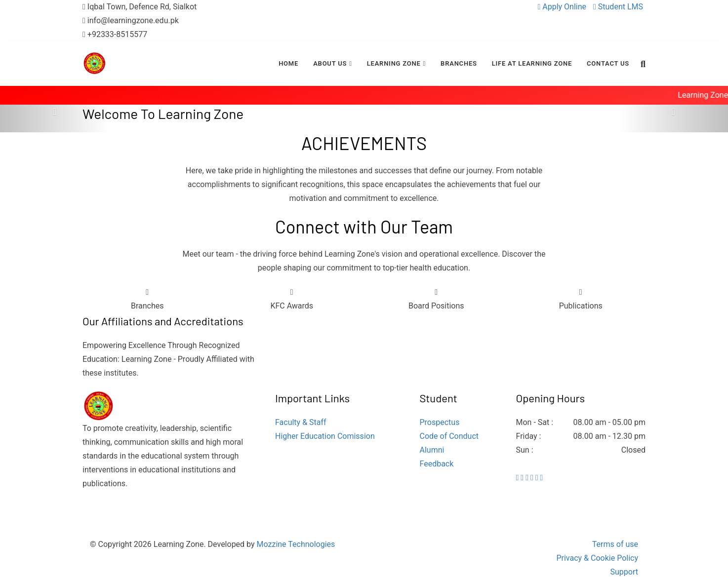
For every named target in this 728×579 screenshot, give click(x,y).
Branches (459, 63)
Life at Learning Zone (532, 63)
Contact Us (608, 63)
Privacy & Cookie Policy (597, 558)
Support (624, 572)
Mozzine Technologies (296, 544)
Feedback (437, 464)
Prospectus (440, 422)
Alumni (432, 450)
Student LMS (618, 7)
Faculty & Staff (301, 422)
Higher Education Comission (325, 436)
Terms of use (615, 544)
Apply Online (563, 7)
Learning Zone (394, 63)
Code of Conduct (449, 436)
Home (288, 63)
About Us (330, 63)
